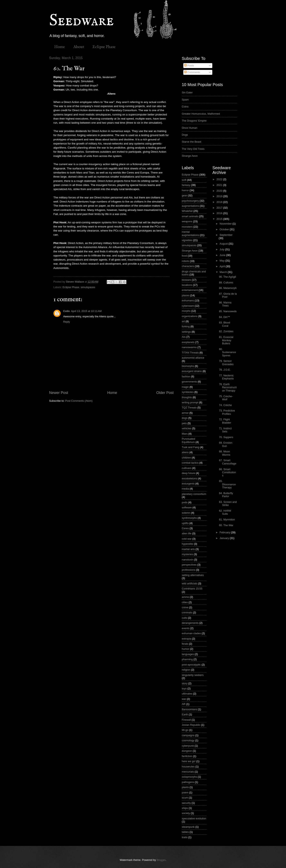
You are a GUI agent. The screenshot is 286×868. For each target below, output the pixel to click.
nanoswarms (189, 347)
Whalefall (187, 211)
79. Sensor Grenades (226, 362)
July (222, 249)
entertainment (190, 290)
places (186, 295)
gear (185, 195)
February (225, 532)
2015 (220, 219)
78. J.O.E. (225, 370)
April (223, 266)
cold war (187, 539)
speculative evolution (194, 818)
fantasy (186, 185)
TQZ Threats (189, 408)
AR (184, 704)
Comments (192, 72)
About (79, 47)
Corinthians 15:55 (192, 589)
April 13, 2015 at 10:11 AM (86, 311)
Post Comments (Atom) (79, 401)
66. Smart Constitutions (228, 472)
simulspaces (88, 287)
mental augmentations (190, 233)
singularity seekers (193, 675)
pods (185, 502)
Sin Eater (187, 92)
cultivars (187, 468)
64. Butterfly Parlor (226, 495)
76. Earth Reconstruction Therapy (228, 387)
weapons (187, 221)
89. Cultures (226, 282)
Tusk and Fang (191, 447)
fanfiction (187, 756)
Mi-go (185, 730)
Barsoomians (190, 709)
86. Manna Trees (225, 304)
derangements (190, 623)
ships (185, 808)
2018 (220, 202)
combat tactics (190, 463)
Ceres (185, 528)
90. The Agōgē (228, 277)
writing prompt (190, 402)
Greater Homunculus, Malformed (201, 114)
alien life (187, 533)
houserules (188, 767)
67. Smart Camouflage (228, 462)
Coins (185, 107)
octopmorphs (189, 777)
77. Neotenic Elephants (226, 377)
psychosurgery (190, 201)
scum (185, 798)
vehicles (187, 428)
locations (187, 285)
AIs (184, 337)
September (226, 235)
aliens (185, 452)
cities (185, 602)
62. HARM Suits (225, 512)
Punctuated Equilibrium (189, 440)
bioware (186, 280)
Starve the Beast (192, 142)
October (225, 229)
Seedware (81, 21)
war (184, 699)
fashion (186, 376)
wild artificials (190, 583)
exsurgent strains (192, 371)
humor (186, 649)
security (186, 803)
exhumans (188, 300)
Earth (185, 714)
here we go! (189, 761)
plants (185, 787)
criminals (187, 612)
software (187, 507)
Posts (189, 65)
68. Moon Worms (225, 453)
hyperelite (188, 544)
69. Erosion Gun (226, 444)
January (225, 538)
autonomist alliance (193, 358)
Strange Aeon (190, 156)
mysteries (188, 554)
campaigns (188, 735)
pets (184, 423)
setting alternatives (193, 575)
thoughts (187, 397)
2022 (220, 179)
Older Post (165, 393)
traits (185, 837)
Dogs (185, 135)
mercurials (188, 772)
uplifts (185, 523)
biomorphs (188, 366)
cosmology (188, 740)
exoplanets (188, 342)
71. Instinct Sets (225, 430)
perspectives (189, 565)
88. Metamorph (228, 288)
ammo (186, 597)
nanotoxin (188, 560)
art (183, 321)
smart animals (190, 216)
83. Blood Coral (225, 324)
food (184, 256)
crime (185, 607)
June (223, 255)
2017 (220, 208)
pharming (187, 659)
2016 (220, 213)
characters (188, 266)
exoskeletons (190, 478)
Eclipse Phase (104, 47)
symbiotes (188, 392)
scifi (184, 180)
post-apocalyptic (191, 665)
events (186, 628)
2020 (220, 191)
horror (185, 190)
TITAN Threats (190, 353)
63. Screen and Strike (228, 503)
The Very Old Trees (193, 149)
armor (185, 413)
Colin (67, 311)
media (185, 489)
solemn (186, 513)
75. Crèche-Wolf (226, 398)
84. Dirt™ (225, 317)
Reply (67, 322)
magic (185, 387)
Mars (185, 434)
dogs (185, 418)
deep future (189, 473)
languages (188, 654)
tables (185, 832)
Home (60, 47)
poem (185, 792)
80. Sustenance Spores (228, 352)
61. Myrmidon (227, 520)
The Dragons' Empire (194, 121)
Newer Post (59, 393)
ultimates (187, 694)
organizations (190, 316)
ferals (185, 644)
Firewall (186, 720)
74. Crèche (225, 405)
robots (186, 261)
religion (186, 670)
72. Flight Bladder (225, 421)
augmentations (190, 206)
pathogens (188, 782)
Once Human (190, 128)
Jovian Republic (191, 725)
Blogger (161, 860)
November (226, 224)
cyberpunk (188, 746)
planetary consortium (194, 494)
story (185, 683)
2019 (220, 196)
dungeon (187, 751)
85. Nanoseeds (228, 311)
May (223, 261)
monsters (187, 227)
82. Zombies (226, 331)
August (224, 244)
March (224, 272)
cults (185, 618)
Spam (185, 100)
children (186, 458)
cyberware (188, 306)
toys (184, 688)
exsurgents (188, 484)
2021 (220, 185)
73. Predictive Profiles (227, 412)
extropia (187, 639)
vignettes (187, 240)
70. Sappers (226, 437)
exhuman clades (191, 633)
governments (189, 382)
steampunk (188, 827)
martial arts (188, 549)
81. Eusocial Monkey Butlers (226, 340)
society (186, 813)
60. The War (226, 525)
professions (189, 570)
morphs (186, 311)
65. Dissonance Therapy (227, 484)
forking (186, 326)
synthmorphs (189, 518)
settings (186, 332)
